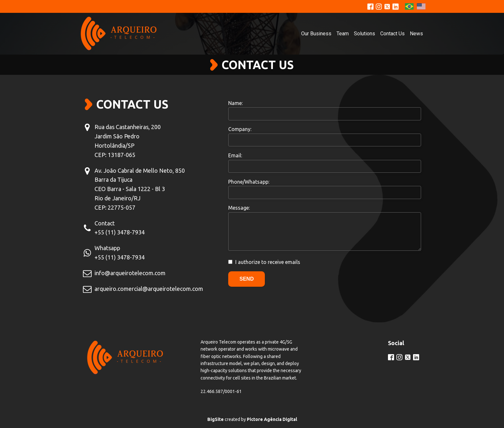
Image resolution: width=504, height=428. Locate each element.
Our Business (316, 34)
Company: (240, 129)
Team (343, 34)
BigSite (216, 419)
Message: (239, 208)
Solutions (364, 34)
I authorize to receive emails (268, 262)
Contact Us (392, 34)
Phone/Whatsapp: (249, 182)
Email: (235, 155)
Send (247, 279)
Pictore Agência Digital (272, 419)
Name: (235, 103)
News (416, 34)
